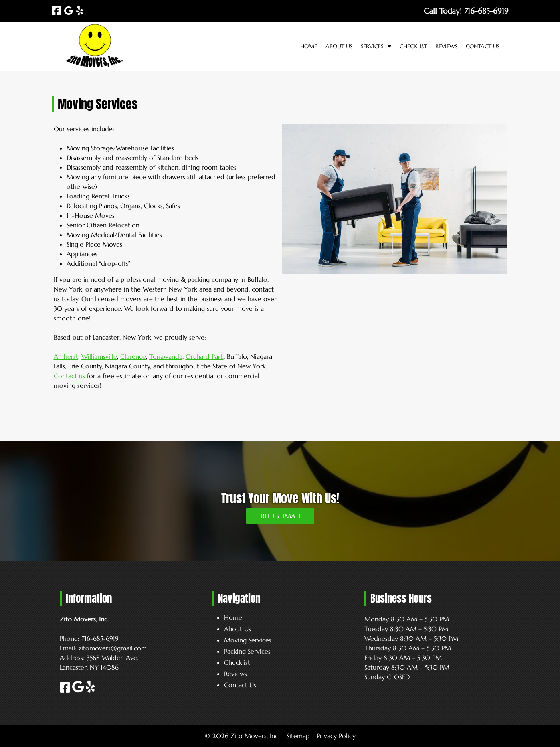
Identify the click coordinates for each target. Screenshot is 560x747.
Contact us (69, 376)
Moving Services (248, 640)
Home (309, 46)
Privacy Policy (336, 736)
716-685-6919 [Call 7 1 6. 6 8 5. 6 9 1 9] (100, 638)
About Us (339, 46)
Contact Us (483, 46)
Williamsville (99, 356)
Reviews (446, 46)
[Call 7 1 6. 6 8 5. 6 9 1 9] (486, 11)
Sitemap (298, 736)
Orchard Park (205, 356)
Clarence (133, 356)
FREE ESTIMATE (280, 516)
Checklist (413, 46)
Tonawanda (166, 356)
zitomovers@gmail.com (113, 648)
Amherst (66, 356)
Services (372, 46)
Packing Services (247, 651)
